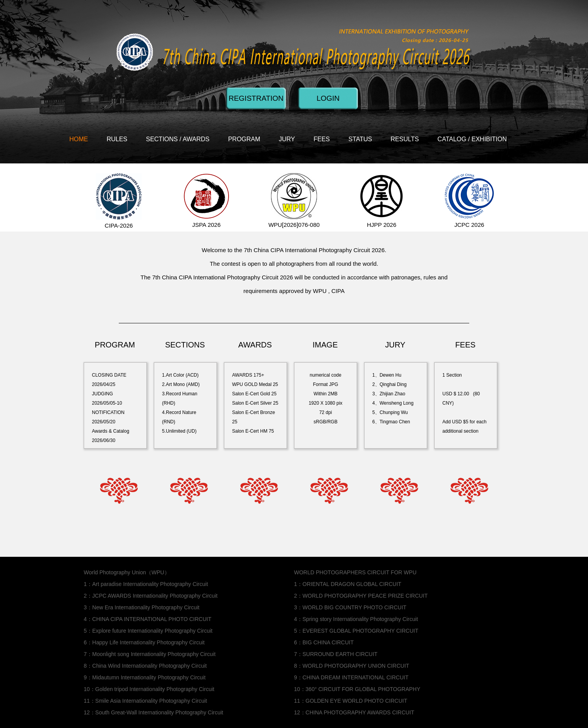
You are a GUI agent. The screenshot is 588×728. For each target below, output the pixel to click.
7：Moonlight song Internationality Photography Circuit (150, 654)
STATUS (360, 139)
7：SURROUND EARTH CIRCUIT (336, 654)
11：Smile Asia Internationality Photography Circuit (145, 701)
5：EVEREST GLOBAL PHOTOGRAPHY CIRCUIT (356, 631)
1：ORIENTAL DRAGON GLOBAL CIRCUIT (348, 584)
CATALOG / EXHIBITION (472, 139)
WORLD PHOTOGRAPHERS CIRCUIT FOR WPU (355, 572)
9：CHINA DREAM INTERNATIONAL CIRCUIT (351, 677)
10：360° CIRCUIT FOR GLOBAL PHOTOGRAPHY (357, 689)
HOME (79, 139)
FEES (322, 139)
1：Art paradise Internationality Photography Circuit (146, 584)
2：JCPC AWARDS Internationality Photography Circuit (151, 596)
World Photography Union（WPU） (127, 572)
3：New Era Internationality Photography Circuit (142, 607)
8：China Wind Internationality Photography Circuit (145, 666)
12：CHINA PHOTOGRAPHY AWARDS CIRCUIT (354, 712)
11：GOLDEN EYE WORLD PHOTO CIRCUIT (351, 701)
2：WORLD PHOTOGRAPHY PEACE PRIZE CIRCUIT (361, 596)
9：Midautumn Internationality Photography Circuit (145, 677)
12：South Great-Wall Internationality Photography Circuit (153, 712)
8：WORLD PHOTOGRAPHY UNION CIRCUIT (352, 666)
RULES (117, 139)
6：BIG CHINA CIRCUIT (324, 642)
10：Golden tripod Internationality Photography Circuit (149, 689)
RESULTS (405, 139)
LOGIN (328, 98)
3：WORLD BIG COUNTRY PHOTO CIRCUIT (350, 607)
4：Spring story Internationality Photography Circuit (356, 619)
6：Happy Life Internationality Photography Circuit (144, 642)
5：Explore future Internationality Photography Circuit (148, 631)
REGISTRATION (256, 98)
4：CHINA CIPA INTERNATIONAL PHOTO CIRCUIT (148, 619)
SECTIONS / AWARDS (178, 139)
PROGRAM (244, 139)
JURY (287, 139)
